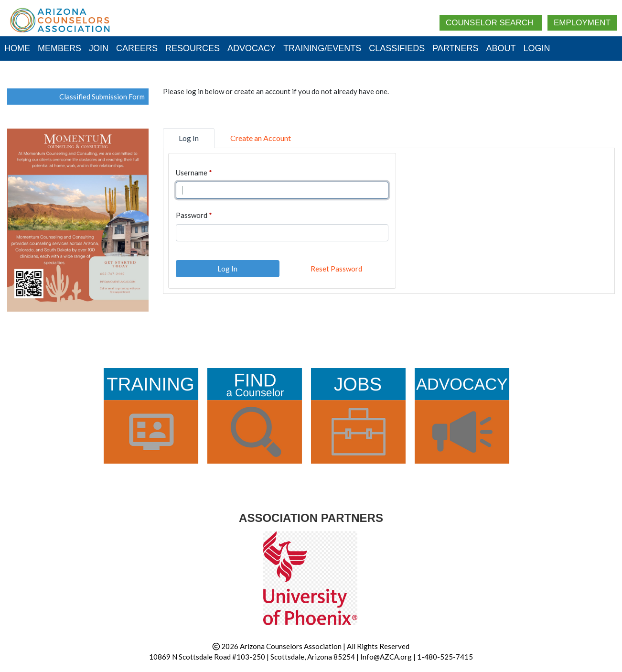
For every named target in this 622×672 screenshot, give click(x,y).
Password (192, 215)
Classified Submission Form (102, 97)
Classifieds (397, 48)
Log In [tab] (189, 138)
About (501, 48)
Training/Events (322, 48)
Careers (137, 48)
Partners (455, 48)
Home (17, 48)
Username (192, 173)
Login (537, 48)
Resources (193, 48)
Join (99, 48)
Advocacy (252, 48)
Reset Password (336, 269)
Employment (582, 23)
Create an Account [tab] (261, 138)
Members (59, 48)
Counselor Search (491, 23)
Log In (227, 269)
